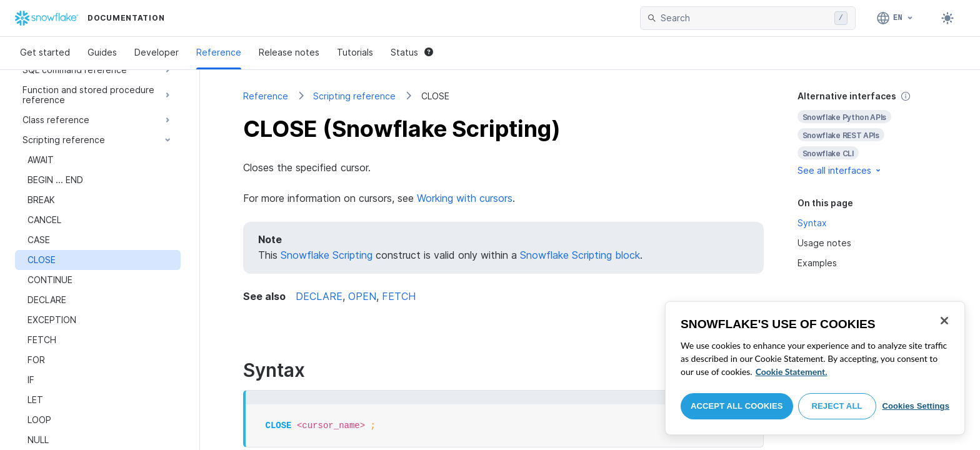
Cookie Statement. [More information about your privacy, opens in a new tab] (792, 372)
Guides (102, 52)
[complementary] (867, 133)
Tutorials (355, 52)
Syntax (812, 223)
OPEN (362, 296)
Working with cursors (465, 198)
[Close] (944, 321)
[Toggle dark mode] (947, 18)
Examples (817, 263)
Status (412, 52)
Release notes (289, 52)
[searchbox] (745, 18)
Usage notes (824, 243)
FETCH (399, 296)
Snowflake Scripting (327, 255)
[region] (815, 368)
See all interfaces (840, 170)
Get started (45, 52)
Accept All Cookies (737, 406)
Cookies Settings (916, 406)
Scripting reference (354, 96)
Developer (157, 52)
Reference (219, 52)
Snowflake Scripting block (580, 255)
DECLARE (319, 296)
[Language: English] (895, 18)
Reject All (837, 406)
